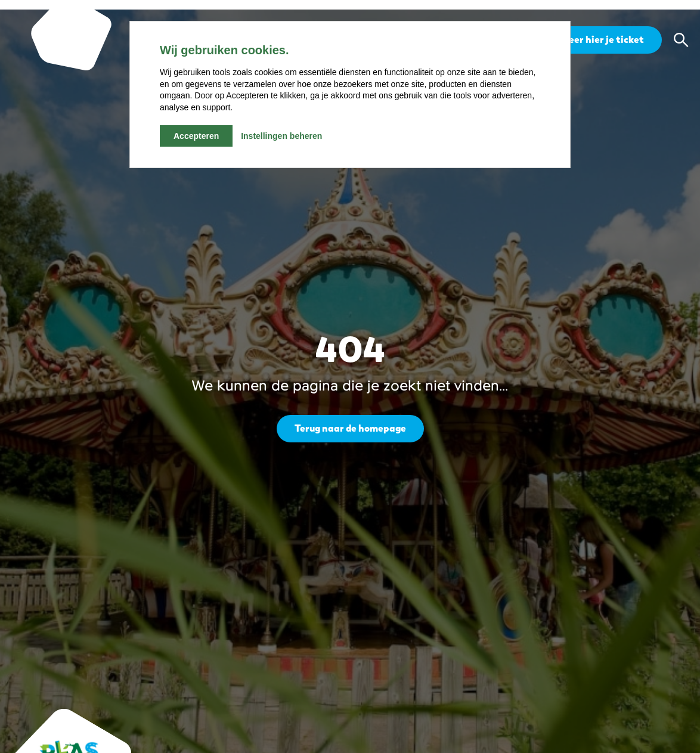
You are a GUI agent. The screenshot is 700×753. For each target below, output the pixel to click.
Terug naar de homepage (350, 428)
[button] (681, 40)
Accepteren (196, 136)
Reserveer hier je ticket (591, 40)
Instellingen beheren (281, 136)
